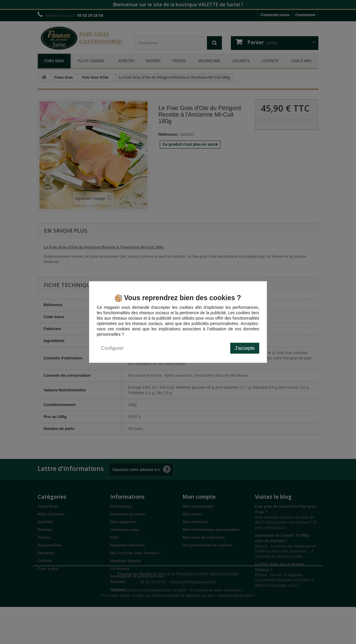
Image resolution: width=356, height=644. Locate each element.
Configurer (112, 348)
